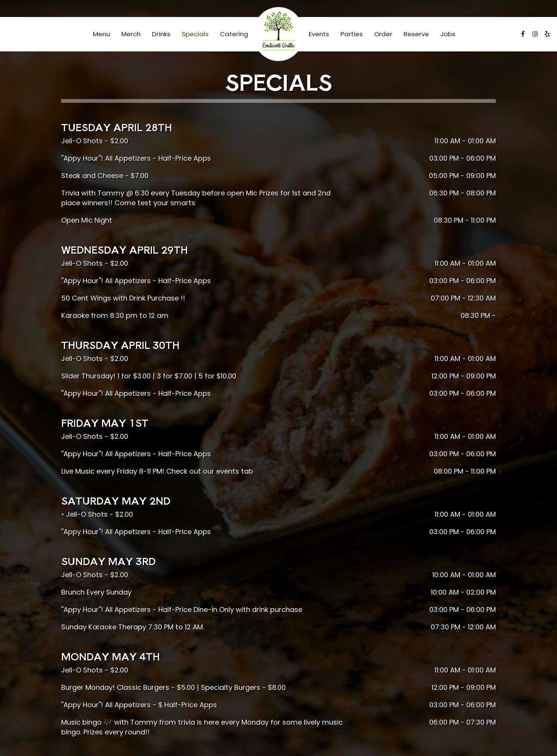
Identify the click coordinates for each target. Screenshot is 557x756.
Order (383, 34)
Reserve (416, 34)
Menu (101, 34)
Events (319, 34)
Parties (352, 34)
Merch (131, 34)
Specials (195, 34)
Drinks (161, 34)
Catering (234, 34)
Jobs (448, 34)
